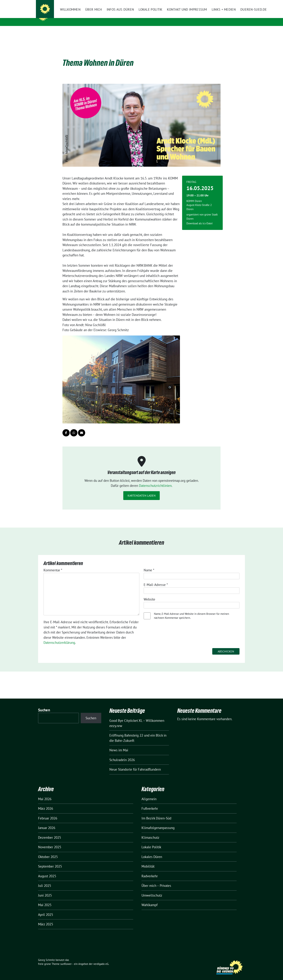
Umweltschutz (152, 890)
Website (149, 594)
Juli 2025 (45, 880)
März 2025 (46, 919)
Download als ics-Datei (200, 218)
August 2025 (47, 870)
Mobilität (148, 861)
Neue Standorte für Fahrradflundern (135, 764)
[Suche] (233, 3)
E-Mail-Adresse (156, 579)
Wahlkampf (150, 899)
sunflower (66, 958)
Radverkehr (150, 870)
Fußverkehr (150, 803)
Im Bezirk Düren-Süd (156, 813)
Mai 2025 (45, 899)
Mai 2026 (45, 793)
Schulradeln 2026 (122, 754)
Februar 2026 (48, 813)
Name (149, 565)
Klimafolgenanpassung (158, 822)
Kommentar (53, 565)
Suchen (44, 704)
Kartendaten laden (142, 490)
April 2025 (46, 909)
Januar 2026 (47, 822)
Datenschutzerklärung (59, 637)
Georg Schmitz (65, 16)
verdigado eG (101, 958)
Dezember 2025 (50, 832)
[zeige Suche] (239, 3)
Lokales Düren (152, 851)
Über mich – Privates (156, 880)
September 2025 (50, 861)
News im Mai (119, 745)
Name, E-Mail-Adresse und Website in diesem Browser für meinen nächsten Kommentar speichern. (191, 610)
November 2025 (50, 841)
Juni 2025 (45, 890)
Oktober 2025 (48, 851)
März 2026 (46, 803)
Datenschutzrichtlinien (155, 480)
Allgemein (149, 793)
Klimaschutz (150, 832)
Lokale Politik (151, 841)
